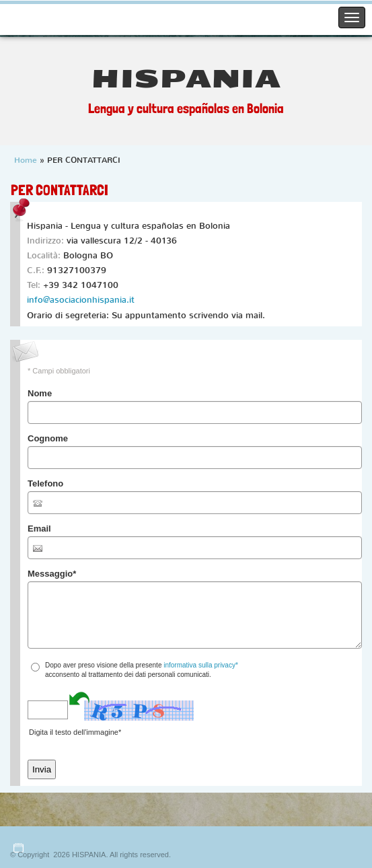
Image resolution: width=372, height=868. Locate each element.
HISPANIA (186, 79)
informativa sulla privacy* (201, 665)
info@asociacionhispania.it (81, 300)
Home (26, 160)
